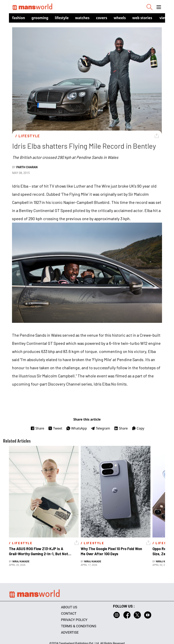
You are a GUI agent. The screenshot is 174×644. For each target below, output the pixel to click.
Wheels (120, 18)
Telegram (100, 428)
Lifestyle (62, 18)
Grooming (40, 18)
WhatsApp (77, 428)
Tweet (55, 428)
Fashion (19, 18)
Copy (138, 428)
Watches (82, 18)
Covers (102, 18)
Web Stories (142, 18)
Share (37, 428)
